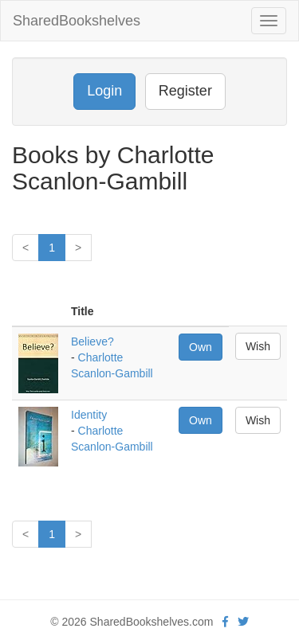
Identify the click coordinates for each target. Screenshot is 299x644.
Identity (89, 415)
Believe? (92, 342)
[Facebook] (225, 622)
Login (104, 91)
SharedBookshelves (77, 21)
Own (201, 347)
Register (185, 91)
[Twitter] (243, 622)
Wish (258, 346)
